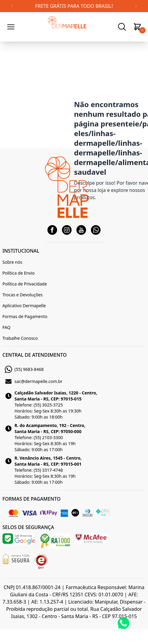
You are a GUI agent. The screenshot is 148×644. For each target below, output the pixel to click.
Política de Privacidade (25, 284)
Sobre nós (12, 262)
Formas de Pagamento (25, 316)
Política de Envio (19, 273)
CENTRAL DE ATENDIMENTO (35, 355)
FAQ (6, 327)
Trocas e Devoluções (23, 295)
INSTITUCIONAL (21, 251)
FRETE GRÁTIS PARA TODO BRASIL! (74, 6)
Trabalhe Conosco (20, 338)
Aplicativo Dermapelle (24, 306)
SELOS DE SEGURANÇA (28, 527)
